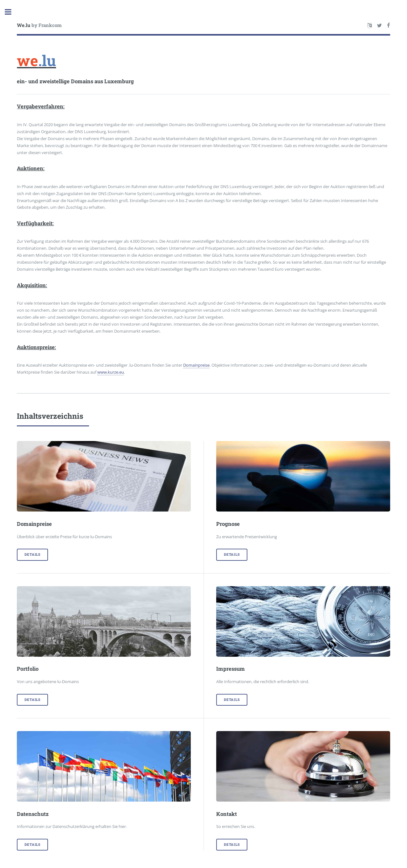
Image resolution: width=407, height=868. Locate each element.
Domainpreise (196, 365)
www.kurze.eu (111, 372)
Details (32, 554)
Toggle (11, 12)
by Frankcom (39, 25)
